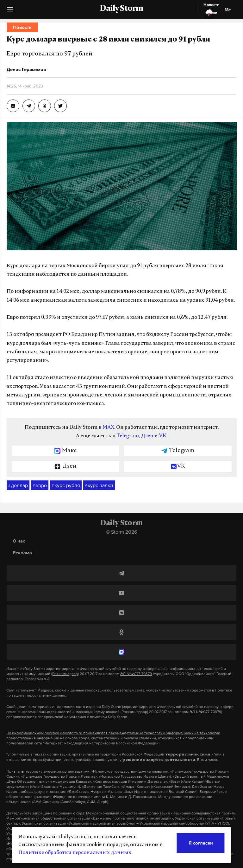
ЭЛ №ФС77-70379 (136, 674)
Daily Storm (121, 9)
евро (40, 485)
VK (163, 436)
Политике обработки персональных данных (75, 853)
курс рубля (66, 485)
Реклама (22, 553)
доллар (18, 485)
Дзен (147, 436)
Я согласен (201, 843)
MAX (108, 428)
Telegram (128, 436)
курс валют (99, 485)
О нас (19, 541)
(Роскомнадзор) (65, 674)
